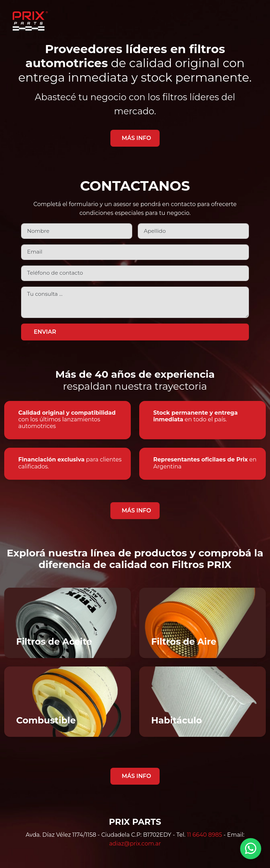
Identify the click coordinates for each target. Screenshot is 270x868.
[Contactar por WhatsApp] (251, 849)
